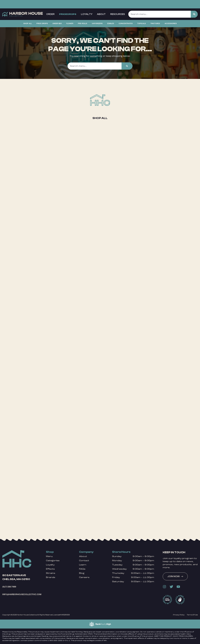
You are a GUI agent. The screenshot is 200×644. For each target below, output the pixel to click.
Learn (83, 565)
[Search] (194, 14)
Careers (84, 577)
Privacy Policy (179, 615)
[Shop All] (100, 100)
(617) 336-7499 (9, 587)
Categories (53, 561)
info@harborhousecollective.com (22, 594)
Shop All (100, 118)
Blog (82, 573)
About (101, 14)
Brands (51, 577)
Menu (49, 556)
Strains (51, 573)
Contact (84, 561)
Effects (50, 569)
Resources (118, 14)
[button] (23, 4)
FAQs (82, 569)
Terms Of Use (192, 615)
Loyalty (87, 14)
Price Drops (68, 14)
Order (50, 14)
